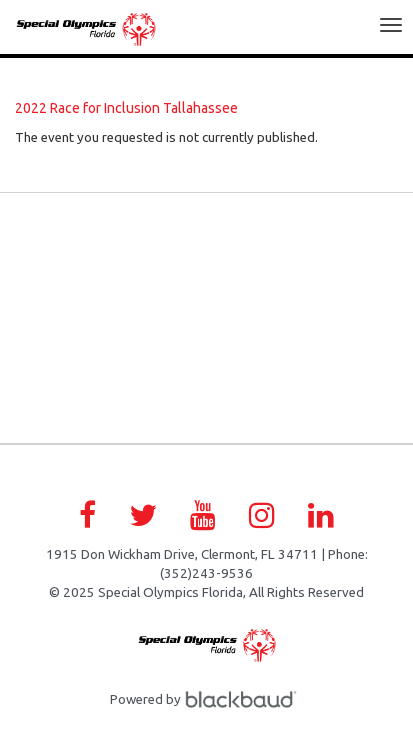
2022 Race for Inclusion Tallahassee (126, 108)
